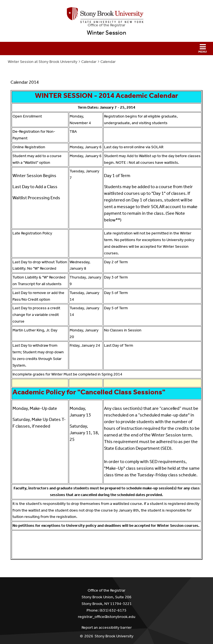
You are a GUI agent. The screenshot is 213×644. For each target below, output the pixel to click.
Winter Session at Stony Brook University (43, 62)
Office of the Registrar (106, 25)
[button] (106, 48)
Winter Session (106, 33)
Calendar (89, 62)
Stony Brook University (114, 636)
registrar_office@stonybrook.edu (107, 617)
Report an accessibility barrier (107, 628)
